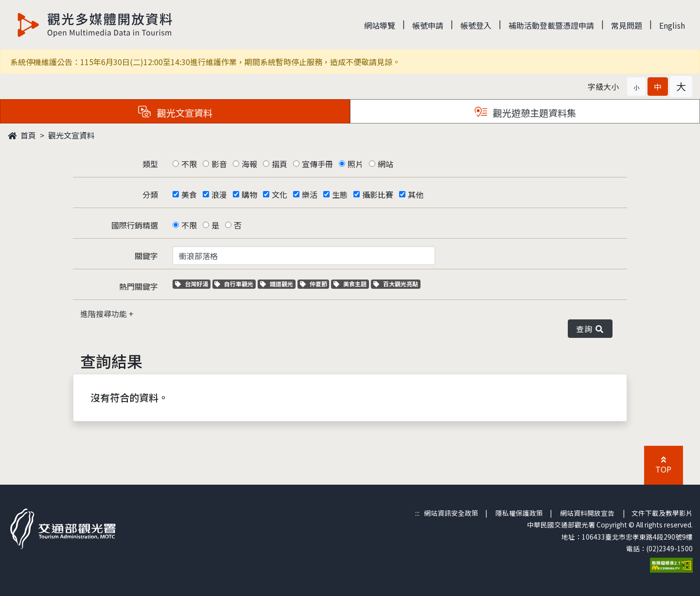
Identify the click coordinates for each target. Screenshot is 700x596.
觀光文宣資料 (71, 135)
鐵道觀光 (278, 284)
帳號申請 (428, 25)
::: (417, 513)
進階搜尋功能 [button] (105, 314)
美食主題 (351, 284)
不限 (189, 164)
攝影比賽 (378, 194)
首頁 (22, 135)
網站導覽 (380, 25)
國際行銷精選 (135, 225)
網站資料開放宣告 (587, 513)
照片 (355, 164)
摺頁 (280, 164)
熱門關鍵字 (139, 286)
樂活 (310, 194)
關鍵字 (146, 256)
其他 (416, 194)
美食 (189, 194)
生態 (340, 194)
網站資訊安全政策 (451, 513)
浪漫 (219, 194)
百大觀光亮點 (396, 284)
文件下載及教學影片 (662, 513)
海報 (249, 164)
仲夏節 (315, 284)
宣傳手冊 (317, 164)
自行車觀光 (234, 284)
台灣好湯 (193, 284)
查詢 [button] (590, 329)
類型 (150, 164)
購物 (249, 194)
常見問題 (627, 25)
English (672, 25)
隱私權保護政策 (519, 513)
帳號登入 (476, 25)
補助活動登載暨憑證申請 (551, 25)
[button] (636, 87)
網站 (385, 164)
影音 (219, 164)
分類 (150, 194)
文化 (280, 194)
